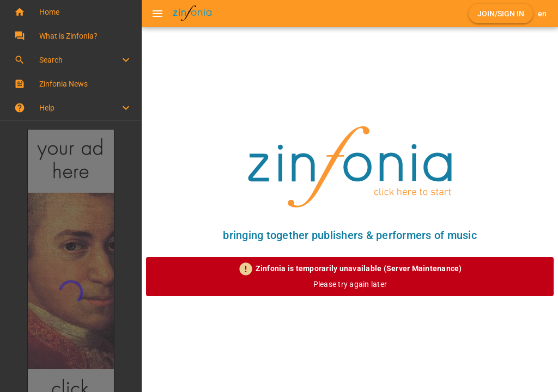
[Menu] (157, 14)
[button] (71, 12)
